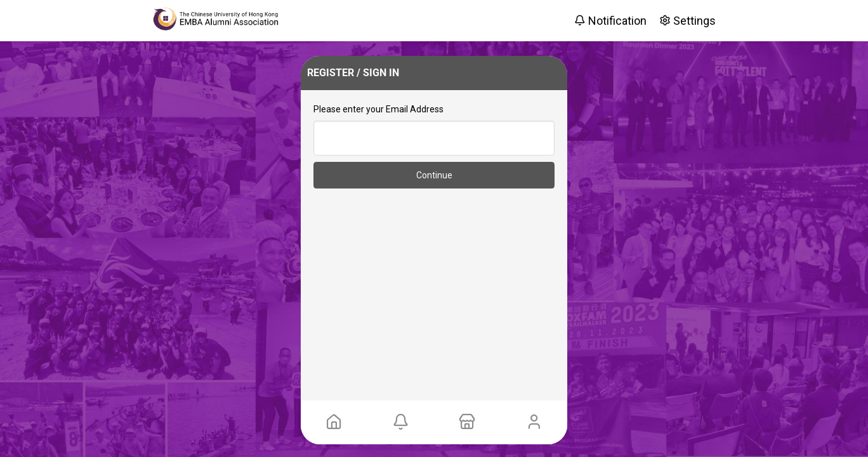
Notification (610, 21)
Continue (434, 175)
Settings (687, 21)
